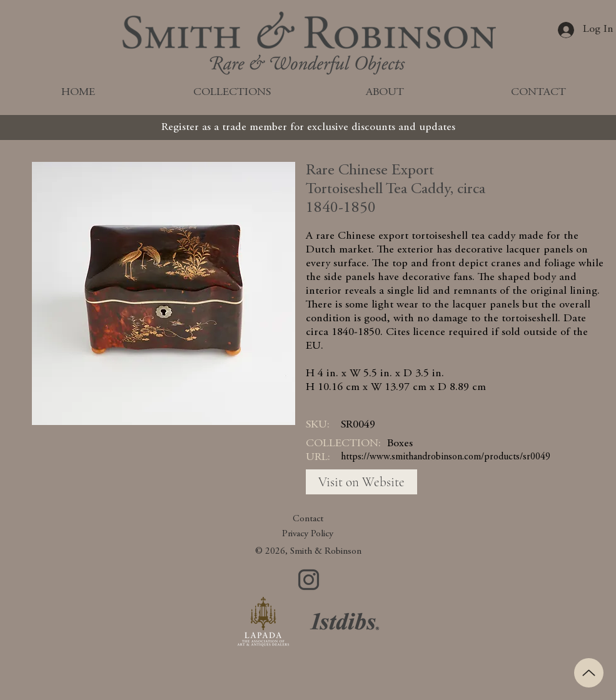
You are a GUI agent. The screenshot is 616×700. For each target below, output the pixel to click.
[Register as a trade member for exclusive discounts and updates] (308, 127)
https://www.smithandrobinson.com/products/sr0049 (446, 457)
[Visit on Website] (361, 482)
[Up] (589, 673)
